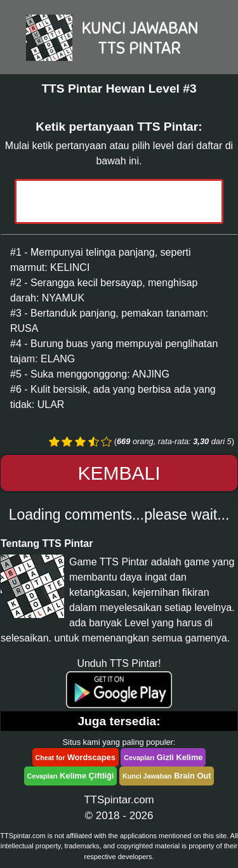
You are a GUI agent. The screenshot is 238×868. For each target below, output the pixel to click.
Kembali (119, 473)
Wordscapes (76, 757)
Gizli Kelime (163, 757)
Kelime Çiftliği (71, 776)
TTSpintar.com (119, 800)
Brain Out (167, 776)
